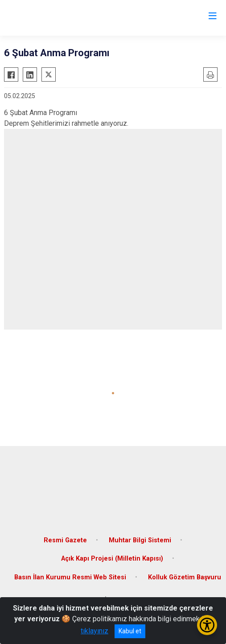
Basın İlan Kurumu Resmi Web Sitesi (70, 577)
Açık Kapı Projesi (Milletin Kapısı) (112, 559)
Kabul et (130, 631)
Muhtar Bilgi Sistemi (140, 540)
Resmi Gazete (65, 540)
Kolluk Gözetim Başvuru (185, 577)
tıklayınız (95, 631)
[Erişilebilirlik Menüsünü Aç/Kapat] (207, 625)
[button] (113, 393)
